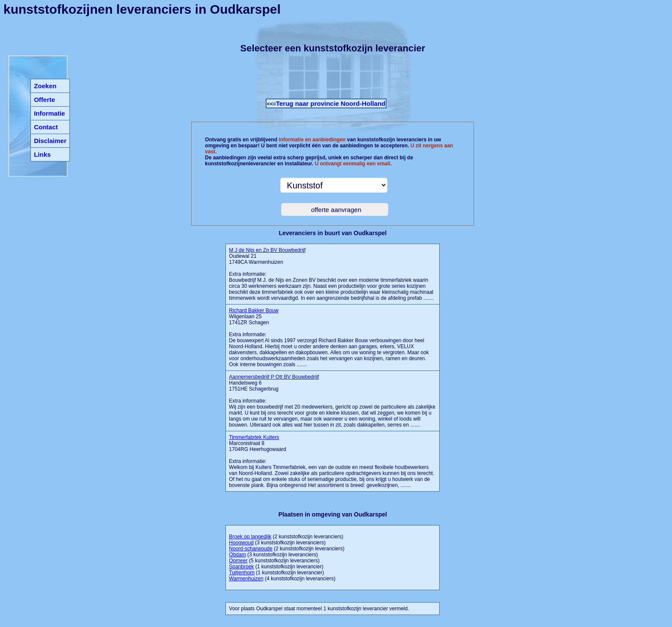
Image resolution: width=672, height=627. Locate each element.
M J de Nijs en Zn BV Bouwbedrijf (267, 250)
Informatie (49, 113)
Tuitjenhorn (242, 573)
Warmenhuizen (246, 579)
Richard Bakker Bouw (253, 311)
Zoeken (45, 86)
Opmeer (238, 561)
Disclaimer (50, 141)
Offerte (44, 100)
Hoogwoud (241, 543)
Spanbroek (241, 567)
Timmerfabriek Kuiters (254, 437)
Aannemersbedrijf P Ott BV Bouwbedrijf (274, 377)
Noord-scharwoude (250, 549)
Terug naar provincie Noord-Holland (331, 103)
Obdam (237, 555)
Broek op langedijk (250, 537)
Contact (46, 127)
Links (42, 154)
